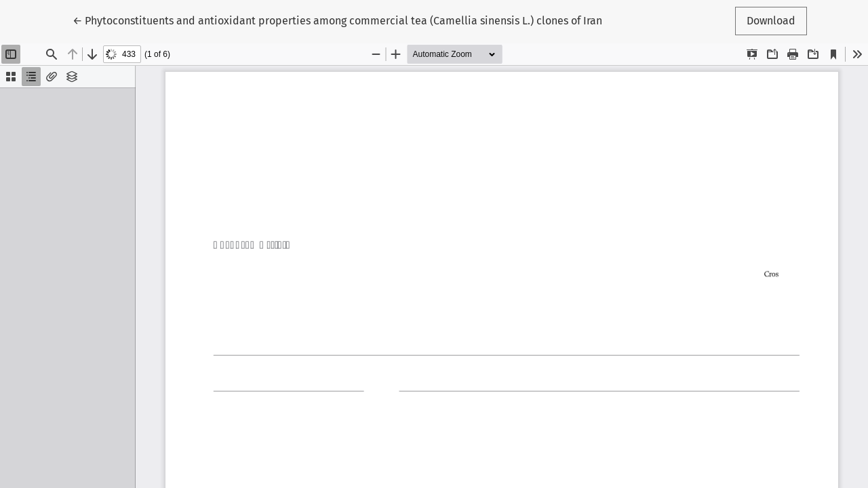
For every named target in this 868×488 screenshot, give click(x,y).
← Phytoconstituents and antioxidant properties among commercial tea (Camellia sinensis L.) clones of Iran (337, 20)
